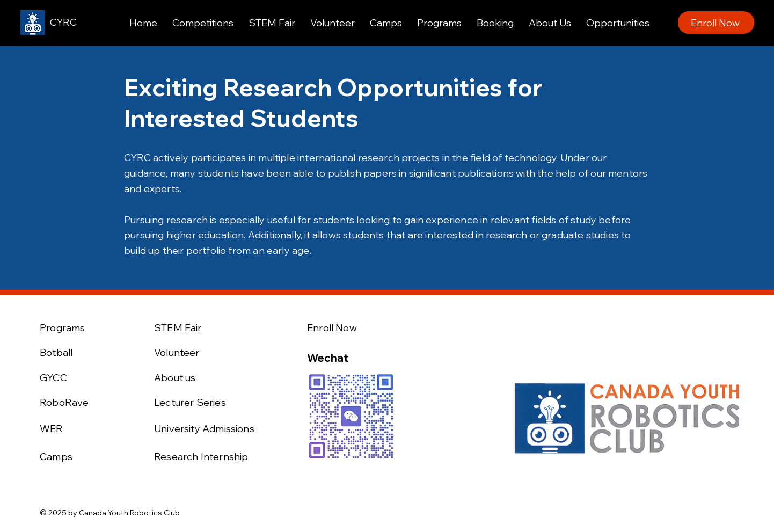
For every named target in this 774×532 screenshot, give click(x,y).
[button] (203, 23)
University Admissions (204, 429)
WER (52, 429)
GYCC (53, 378)
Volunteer (177, 352)
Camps (56, 457)
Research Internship (201, 457)
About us (175, 378)
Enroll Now (332, 328)
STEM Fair (178, 328)
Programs (62, 328)
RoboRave (64, 402)
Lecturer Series (190, 402)
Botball (56, 352)
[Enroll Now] (716, 23)
